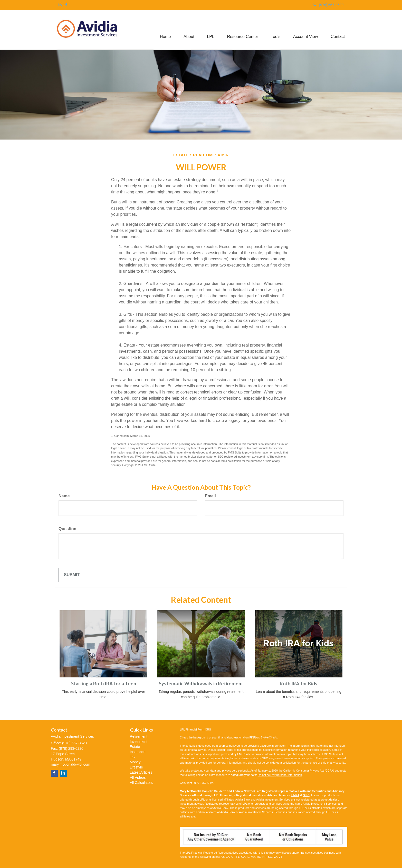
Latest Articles (141, 772)
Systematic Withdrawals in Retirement (201, 684)
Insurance (138, 752)
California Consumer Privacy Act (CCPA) (309, 771)
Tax (133, 757)
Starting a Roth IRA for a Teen (104, 684)
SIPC (306, 795)
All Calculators (141, 783)
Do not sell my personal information (280, 775)
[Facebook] (66, 5)
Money (135, 762)
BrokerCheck (269, 737)
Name (64, 496)
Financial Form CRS (198, 729)
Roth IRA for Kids (299, 684)
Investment (139, 742)
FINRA (295, 795)
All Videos (138, 777)
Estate (135, 747)
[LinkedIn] (60, 5)
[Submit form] (72, 575)
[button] (188, 30)
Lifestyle (136, 767)
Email (210, 496)
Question (67, 529)
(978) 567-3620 (328, 5)
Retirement (139, 736)
